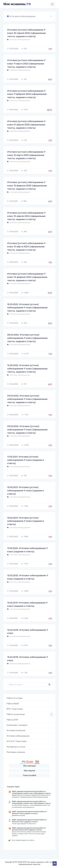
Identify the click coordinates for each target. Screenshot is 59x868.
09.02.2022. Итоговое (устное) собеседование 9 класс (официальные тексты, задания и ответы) (27, 430)
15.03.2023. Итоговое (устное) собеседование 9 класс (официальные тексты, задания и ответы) (27, 308)
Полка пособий (29, 775)
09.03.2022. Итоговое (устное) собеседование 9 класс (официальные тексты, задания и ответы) (27, 399)
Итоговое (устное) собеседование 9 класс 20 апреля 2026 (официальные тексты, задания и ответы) (26, 33)
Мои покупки (29, 771)
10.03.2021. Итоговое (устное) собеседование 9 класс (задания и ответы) (25, 491)
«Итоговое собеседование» (20, 40)
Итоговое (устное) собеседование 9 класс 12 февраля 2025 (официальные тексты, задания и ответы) (27, 186)
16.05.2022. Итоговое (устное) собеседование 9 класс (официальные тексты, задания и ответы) (27, 369)
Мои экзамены (17, 4)
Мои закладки (30, 766)
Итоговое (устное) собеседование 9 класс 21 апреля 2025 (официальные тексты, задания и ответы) (26, 125)
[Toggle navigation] (52, 4)
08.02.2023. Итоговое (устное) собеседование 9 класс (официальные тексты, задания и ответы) (27, 338)
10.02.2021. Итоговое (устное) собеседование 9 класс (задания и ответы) (25, 521)
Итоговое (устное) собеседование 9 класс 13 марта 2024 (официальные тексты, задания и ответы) (26, 247)
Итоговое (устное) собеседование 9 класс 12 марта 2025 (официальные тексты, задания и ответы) (26, 155)
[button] (29, 17)
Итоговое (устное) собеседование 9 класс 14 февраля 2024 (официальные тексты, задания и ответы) (27, 277)
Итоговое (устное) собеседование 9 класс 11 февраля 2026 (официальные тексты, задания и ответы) (27, 94)
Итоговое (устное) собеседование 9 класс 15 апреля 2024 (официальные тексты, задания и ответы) (26, 216)
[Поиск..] (27, 685)
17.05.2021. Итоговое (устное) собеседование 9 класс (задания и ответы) (25, 460)
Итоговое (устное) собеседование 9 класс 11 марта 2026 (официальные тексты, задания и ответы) (26, 64)
